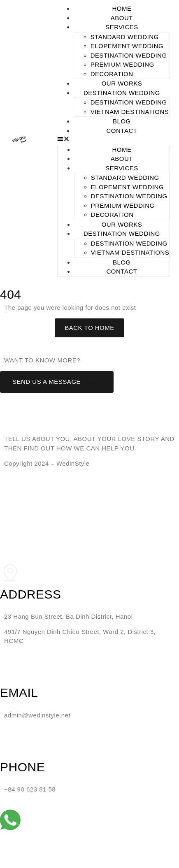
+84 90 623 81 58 (30, 789)
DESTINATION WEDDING (129, 55)
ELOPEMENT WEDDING (127, 46)
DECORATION (112, 74)
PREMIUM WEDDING (122, 64)
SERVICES (122, 27)
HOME (122, 8)
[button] (114, 140)
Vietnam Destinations (130, 112)
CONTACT (122, 131)
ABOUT (122, 18)
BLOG (122, 121)
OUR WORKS (122, 83)
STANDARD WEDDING (125, 37)
